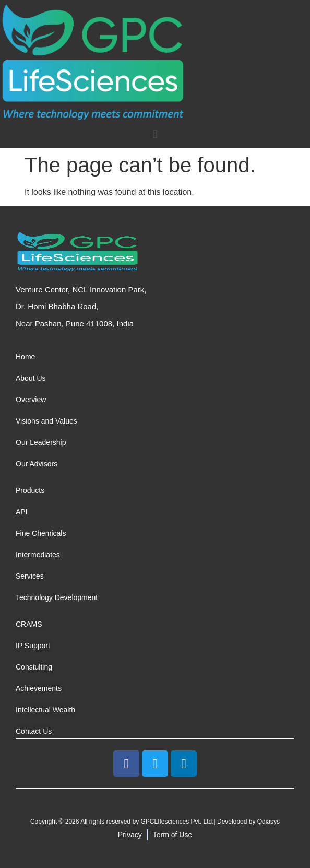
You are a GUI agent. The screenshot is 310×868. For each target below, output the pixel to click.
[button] (155, 134)
